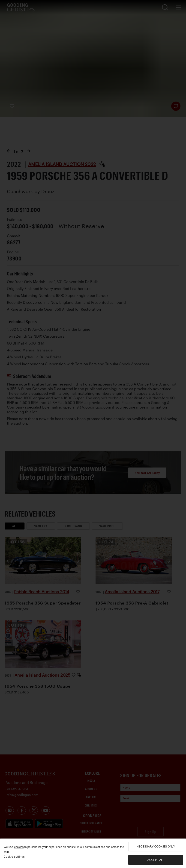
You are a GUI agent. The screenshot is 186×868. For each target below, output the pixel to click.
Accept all (156, 860)
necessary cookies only (156, 847)
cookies (19, 847)
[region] (93, 853)
